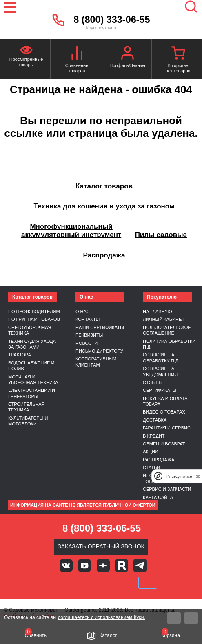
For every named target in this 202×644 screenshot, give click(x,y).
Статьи (151, 467)
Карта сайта (158, 497)
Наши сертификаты (100, 327)
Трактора (20, 355)
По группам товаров (34, 319)
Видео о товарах (164, 412)
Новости (87, 343)
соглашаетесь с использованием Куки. (102, 617)
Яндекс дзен (103, 566)
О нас (83, 311)
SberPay (148, 583)
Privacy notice (179, 476)
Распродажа (159, 460)
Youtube (84, 566)
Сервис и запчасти (167, 489)
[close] (198, 476)
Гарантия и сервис (167, 428)
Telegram (140, 566)
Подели (110, 583)
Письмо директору (99, 351)
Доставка (155, 420)
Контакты (88, 319)
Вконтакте (66, 566)
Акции (151, 452)
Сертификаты (160, 390)
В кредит (154, 436)
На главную (158, 311)
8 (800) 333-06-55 (112, 20)
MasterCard (73, 583)
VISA (46, 583)
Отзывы (153, 382)
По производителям (34, 311)
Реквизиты (89, 335)
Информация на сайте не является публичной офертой (83, 505)
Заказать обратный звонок (101, 546)
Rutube (122, 566)
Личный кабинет (164, 319)
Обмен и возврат (164, 444)
